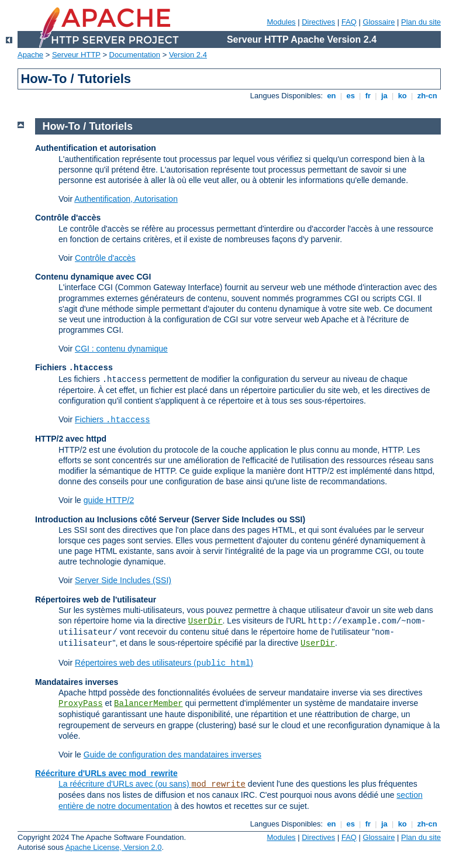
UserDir (205, 621)
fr (368, 96)
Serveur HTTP (76, 55)
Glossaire (379, 22)
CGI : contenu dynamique (121, 349)
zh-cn (427, 96)
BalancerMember (148, 704)
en (331, 96)
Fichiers (113, 419)
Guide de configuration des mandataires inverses (172, 755)
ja (384, 96)
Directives (318, 22)
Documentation (135, 55)
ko (402, 96)
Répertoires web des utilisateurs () (164, 663)
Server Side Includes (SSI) (123, 580)
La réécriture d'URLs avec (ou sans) (125, 784)
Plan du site (421, 22)
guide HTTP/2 (109, 500)
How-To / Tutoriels (88, 126)
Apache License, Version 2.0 (114, 847)
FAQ (349, 22)
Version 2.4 (188, 55)
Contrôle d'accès (105, 258)
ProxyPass (81, 704)
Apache (30, 55)
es (351, 96)
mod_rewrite (219, 784)
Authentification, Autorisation (126, 199)
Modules (281, 22)
